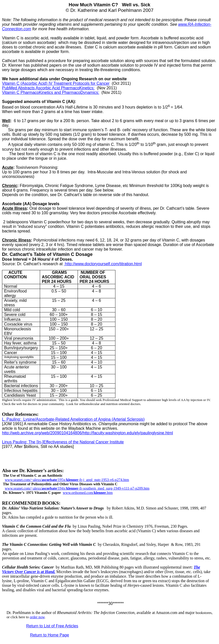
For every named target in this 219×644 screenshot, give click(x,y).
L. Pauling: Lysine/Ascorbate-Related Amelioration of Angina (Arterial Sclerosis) (73, 419)
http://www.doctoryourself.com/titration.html (103, 264)
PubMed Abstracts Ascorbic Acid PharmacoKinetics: (48, 88)
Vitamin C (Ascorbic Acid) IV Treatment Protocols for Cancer (56, 83)
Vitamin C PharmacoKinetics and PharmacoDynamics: (51, 92)
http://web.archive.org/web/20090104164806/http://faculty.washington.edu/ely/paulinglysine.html (87, 433)
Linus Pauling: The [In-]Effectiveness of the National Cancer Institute (63, 442)
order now (37, 617)
